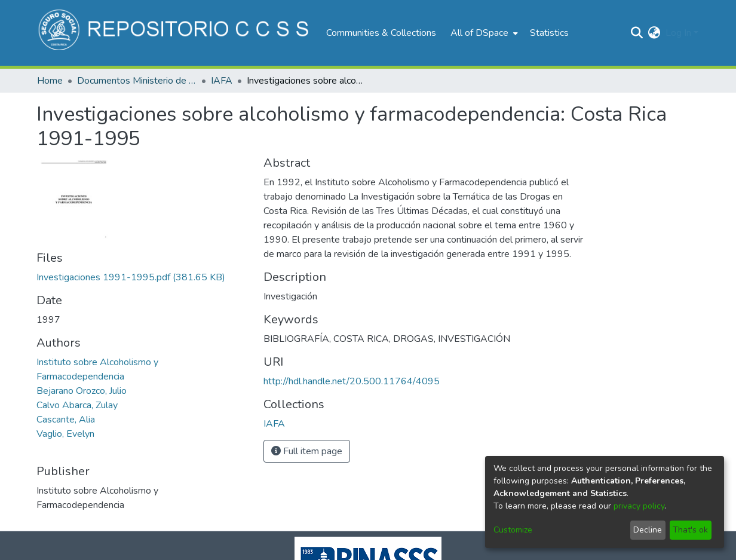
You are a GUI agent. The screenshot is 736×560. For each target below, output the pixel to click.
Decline (648, 530)
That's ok (690, 530)
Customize (513, 530)
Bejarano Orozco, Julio (82, 391)
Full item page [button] (307, 451)
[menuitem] (483, 33)
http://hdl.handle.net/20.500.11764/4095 (352, 381)
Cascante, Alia (66, 420)
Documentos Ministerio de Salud (137, 81)
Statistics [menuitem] (549, 33)
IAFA (222, 81)
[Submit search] (637, 33)
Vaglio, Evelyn (65, 434)
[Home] (175, 33)
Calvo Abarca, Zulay (77, 405)
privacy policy (639, 506)
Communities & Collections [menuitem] (381, 33)
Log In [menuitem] (678, 33)
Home (50, 81)
